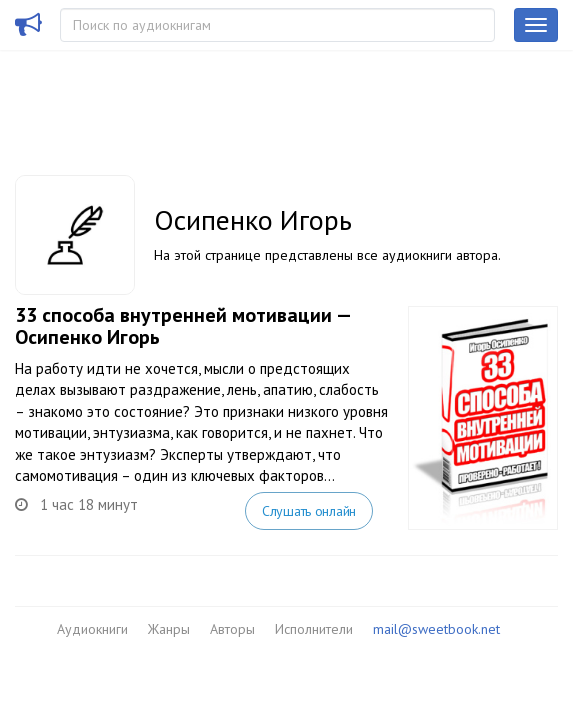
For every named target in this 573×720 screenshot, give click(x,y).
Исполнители (314, 629)
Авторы (232, 629)
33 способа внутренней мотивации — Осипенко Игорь (182, 326)
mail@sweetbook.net (436, 629)
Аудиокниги (92, 629)
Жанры (169, 629)
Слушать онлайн (309, 511)
